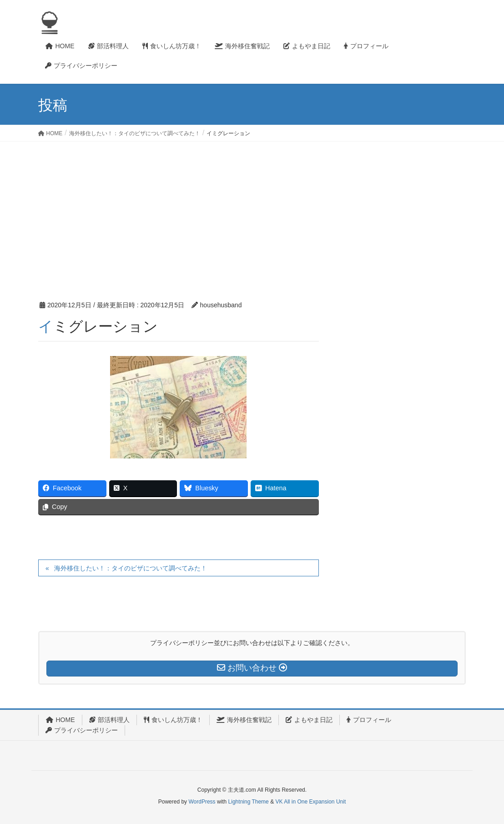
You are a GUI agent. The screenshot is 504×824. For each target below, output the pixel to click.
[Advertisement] (252, 210)
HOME (60, 720)
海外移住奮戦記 (244, 720)
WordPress (202, 802)
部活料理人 (109, 720)
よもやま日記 (309, 720)
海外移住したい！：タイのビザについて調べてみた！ (131, 568)
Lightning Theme (249, 802)
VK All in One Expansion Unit (310, 802)
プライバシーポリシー (82, 730)
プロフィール (369, 720)
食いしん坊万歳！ (173, 720)
